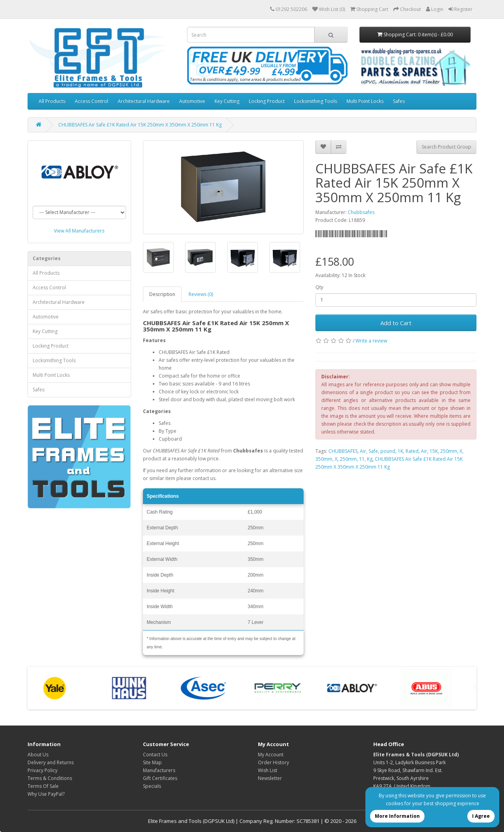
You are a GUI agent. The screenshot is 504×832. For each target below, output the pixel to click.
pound (388, 451)
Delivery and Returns (51, 762)
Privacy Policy (43, 770)
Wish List (268, 770)
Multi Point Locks (365, 101)
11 (362, 459)
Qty (319, 287)
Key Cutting (227, 101)
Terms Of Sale (43, 786)
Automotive (192, 101)
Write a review (371, 341)
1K (400, 451)
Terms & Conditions (50, 778)
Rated (412, 451)
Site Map (152, 762)
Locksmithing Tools (316, 101)
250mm (449, 451)
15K (434, 451)
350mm (324, 459)
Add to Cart (396, 323)
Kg (370, 459)
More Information (397, 816)
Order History (273, 762)
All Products (52, 101)
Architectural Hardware (144, 101)
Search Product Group (447, 147)
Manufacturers (159, 770)
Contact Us (155, 755)
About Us (38, 755)
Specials (152, 786)
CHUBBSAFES (343, 451)
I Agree (481, 816)
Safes (399, 101)
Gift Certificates (160, 778)
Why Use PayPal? (46, 794)
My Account (271, 755)
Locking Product (267, 101)
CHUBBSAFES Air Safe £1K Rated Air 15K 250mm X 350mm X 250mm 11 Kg (140, 125)
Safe (373, 451)
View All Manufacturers (79, 231)
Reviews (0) (201, 294)
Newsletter (270, 778)
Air (363, 451)
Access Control (92, 101)
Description (162, 294)
